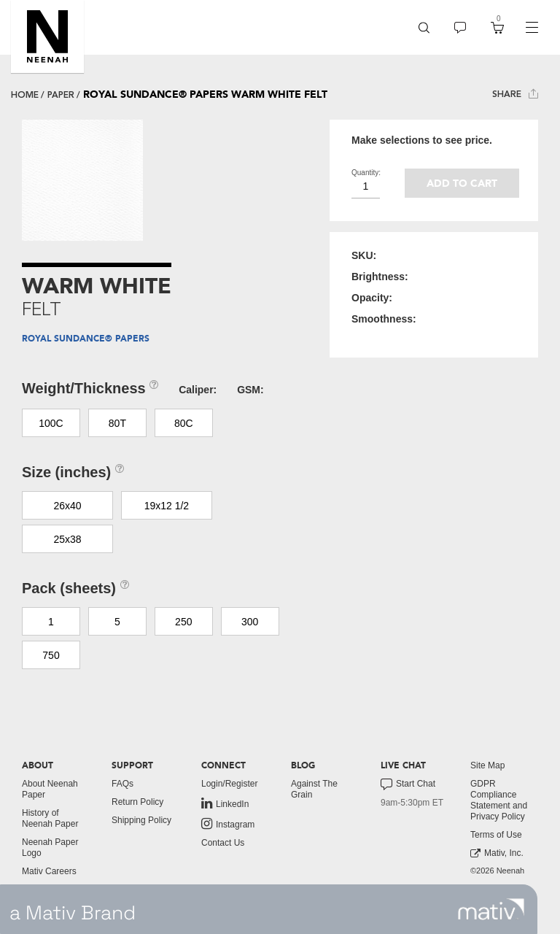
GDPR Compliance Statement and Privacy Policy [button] (499, 800)
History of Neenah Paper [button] (50, 818)
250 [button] (183, 622)
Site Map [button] (487, 765)
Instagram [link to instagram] (228, 824)
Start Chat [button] (408, 784)
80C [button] (184, 423)
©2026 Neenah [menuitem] (497, 871)
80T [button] (117, 423)
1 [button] (51, 622)
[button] (47, 36)
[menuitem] (424, 27)
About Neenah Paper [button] (50, 789)
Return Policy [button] (137, 802)
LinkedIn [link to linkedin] (225, 803)
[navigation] (532, 28)
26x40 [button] (67, 506)
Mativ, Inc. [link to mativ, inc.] (497, 853)
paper (61, 95)
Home (25, 95)
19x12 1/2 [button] (167, 506)
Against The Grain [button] (314, 789)
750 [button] (51, 655)
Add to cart (462, 184)
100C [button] (51, 423)
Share (515, 94)
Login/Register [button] (229, 784)
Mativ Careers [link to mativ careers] (49, 871)
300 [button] (250, 622)
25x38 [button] (67, 539)
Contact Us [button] (223, 843)
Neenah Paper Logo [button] (50, 848)
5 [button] (117, 622)
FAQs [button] (122, 784)
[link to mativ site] (491, 909)
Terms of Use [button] (496, 835)
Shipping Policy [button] (141, 820)
